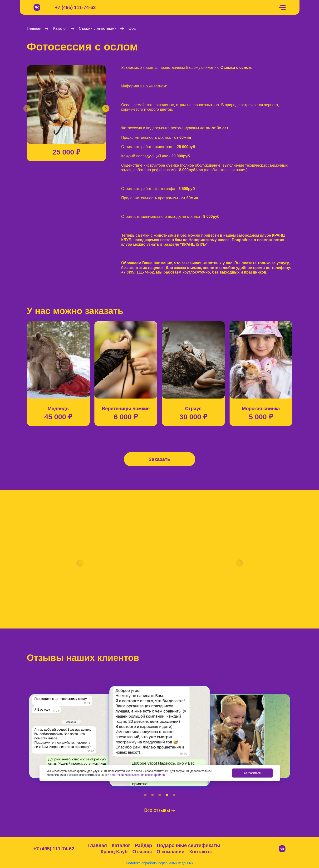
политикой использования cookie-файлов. (138, 775)
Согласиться (252, 773)
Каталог (121, 845)
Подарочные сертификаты (188, 845)
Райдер (144, 845)
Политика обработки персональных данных (159, 863)
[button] (27, 108)
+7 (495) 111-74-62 (75, 7)
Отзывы (142, 852)
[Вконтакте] (37, 7)
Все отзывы (159, 810)
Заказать (159, 459)
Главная (97, 845)
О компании (170, 852)
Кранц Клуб (114, 852)
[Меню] (282, 7)
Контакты (201, 852)
